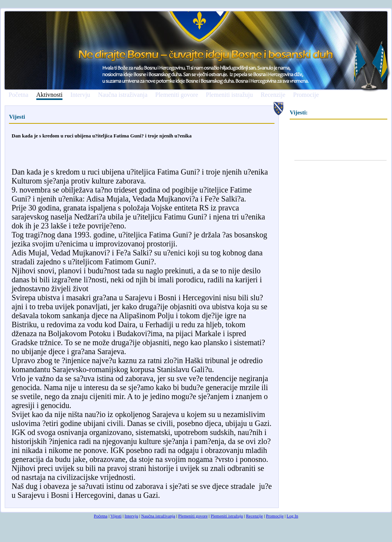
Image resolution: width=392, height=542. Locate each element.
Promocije (306, 95)
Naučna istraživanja (123, 95)
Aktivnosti (50, 95)
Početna (19, 95)
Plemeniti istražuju (229, 95)
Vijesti (116, 516)
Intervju (80, 95)
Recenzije (273, 95)
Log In (292, 516)
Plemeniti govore (176, 95)
